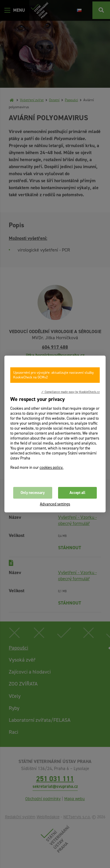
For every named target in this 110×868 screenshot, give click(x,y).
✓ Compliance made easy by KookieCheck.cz (70, 392)
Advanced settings (55, 504)
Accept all (77, 493)
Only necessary (33, 493)
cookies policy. (51, 467)
